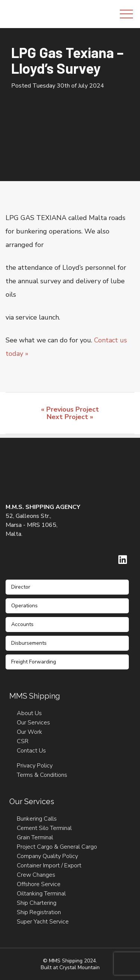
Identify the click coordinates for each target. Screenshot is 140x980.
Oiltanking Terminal (41, 894)
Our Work (29, 732)
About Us (29, 713)
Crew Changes (36, 875)
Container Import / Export (49, 865)
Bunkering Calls (37, 819)
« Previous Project (70, 409)
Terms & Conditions (42, 775)
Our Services (33, 723)
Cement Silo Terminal (44, 828)
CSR (23, 741)
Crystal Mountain (80, 967)
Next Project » (70, 417)
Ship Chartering (37, 903)
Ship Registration (39, 912)
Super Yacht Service (43, 922)
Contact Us (31, 751)
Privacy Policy (35, 766)
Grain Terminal (35, 837)
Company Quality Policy (47, 856)
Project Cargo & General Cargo (57, 847)
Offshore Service (39, 884)
